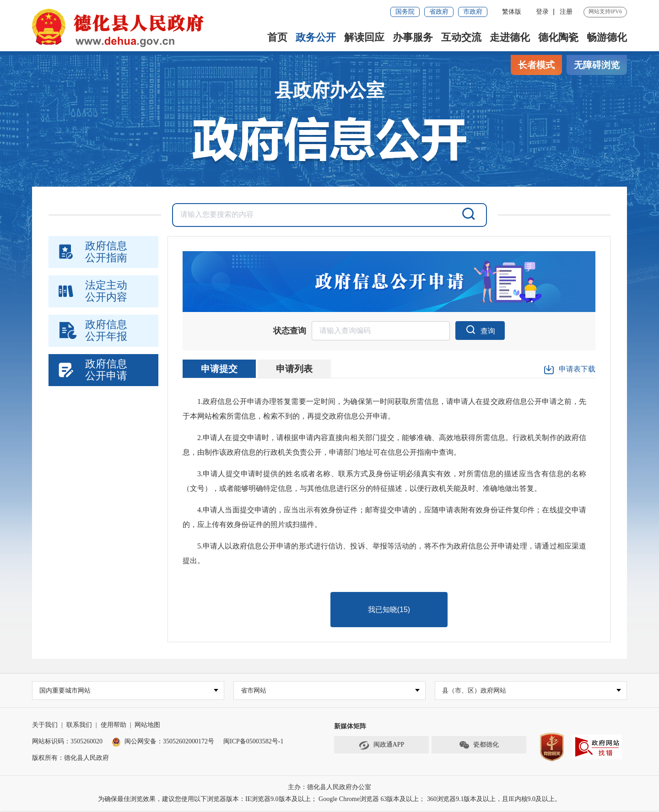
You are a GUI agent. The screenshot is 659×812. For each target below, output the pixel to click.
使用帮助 (113, 726)
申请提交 (219, 369)
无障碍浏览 (597, 65)
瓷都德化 (479, 747)
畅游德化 (607, 37)
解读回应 (364, 37)
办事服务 (413, 37)
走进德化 (510, 37)
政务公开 (316, 37)
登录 (542, 12)
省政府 (439, 12)
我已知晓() (389, 610)
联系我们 (79, 726)
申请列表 (294, 369)
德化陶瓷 (558, 37)
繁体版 (512, 12)
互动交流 (461, 37)
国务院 (405, 12)
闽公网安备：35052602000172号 (163, 743)
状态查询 (290, 331)
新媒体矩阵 (350, 728)
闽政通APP (382, 747)
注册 (566, 12)
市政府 (473, 12)
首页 (277, 37)
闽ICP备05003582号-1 (253, 743)
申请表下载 (569, 370)
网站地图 (147, 726)
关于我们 (45, 726)
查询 (480, 330)
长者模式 (536, 65)
